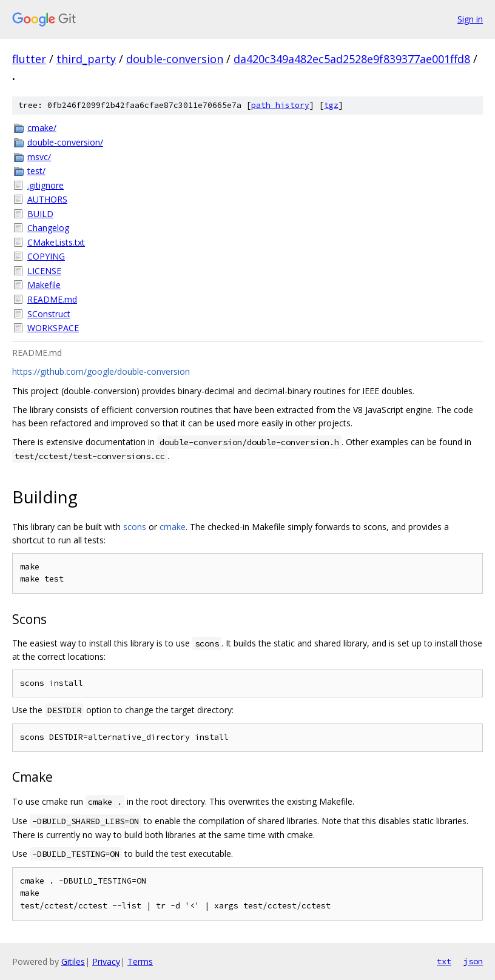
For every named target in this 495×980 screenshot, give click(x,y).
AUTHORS (47, 199)
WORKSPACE (53, 328)
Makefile (44, 285)
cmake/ (42, 128)
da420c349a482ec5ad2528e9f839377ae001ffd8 (352, 59)
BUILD (40, 214)
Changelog (48, 228)
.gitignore (45, 185)
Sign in (470, 19)
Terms (140, 962)
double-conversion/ (65, 142)
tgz (331, 105)
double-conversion (175, 59)
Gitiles (73, 962)
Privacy (106, 962)
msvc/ (39, 157)
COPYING (46, 256)
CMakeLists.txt (56, 242)
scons (135, 527)
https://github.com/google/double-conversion (101, 371)
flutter (29, 59)
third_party (86, 59)
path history (280, 105)
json (473, 961)
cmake (173, 527)
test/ (36, 171)
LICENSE (44, 271)
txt (444, 961)
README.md (52, 299)
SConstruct (49, 314)
